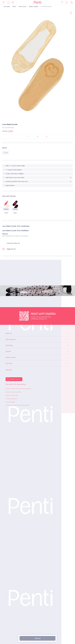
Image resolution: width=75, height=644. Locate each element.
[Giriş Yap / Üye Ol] (67, 2)
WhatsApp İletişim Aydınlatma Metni (17, 405)
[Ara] (8, 2)
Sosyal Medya (11, 357)
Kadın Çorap (23, 7)
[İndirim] (13, 2)
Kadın (14, 7)
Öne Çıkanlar (11, 339)
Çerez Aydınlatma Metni (13, 392)
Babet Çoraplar (34, 7)
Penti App (9, 363)
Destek (8, 351)
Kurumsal (9, 345)
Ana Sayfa (7, 7)
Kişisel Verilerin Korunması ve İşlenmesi (18, 389)
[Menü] (4, 2)
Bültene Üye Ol (15, 379)
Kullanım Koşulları (11, 399)
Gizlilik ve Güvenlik (12, 395)
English (9, 370)
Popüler (9, 333)
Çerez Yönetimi (10, 402)
